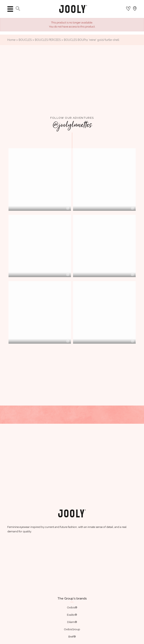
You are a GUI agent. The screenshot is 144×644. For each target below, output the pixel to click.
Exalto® (72, 615)
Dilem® (72, 622)
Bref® (72, 637)
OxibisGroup (72, 629)
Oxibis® (72, 607)
